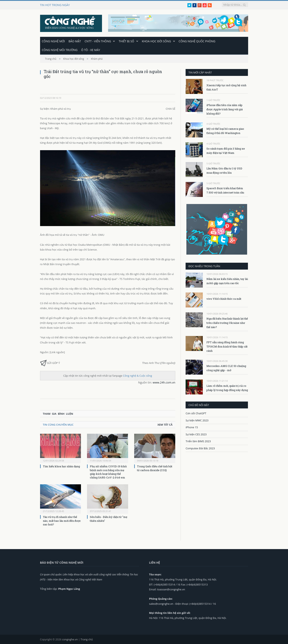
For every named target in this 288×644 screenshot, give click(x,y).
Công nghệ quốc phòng (197, 41)
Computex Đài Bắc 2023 (200, 448)
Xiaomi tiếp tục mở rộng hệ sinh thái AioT (226, 87)
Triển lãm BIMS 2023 (198, 441)
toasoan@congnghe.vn (171, 589)
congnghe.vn (70, 639)
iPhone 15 (192, 427)
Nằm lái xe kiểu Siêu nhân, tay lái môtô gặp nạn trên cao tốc (227, 281)
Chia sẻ (171, 108)
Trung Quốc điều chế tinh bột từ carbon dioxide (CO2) (155, 468)
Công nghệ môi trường (60, 50)
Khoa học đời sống (156, 41)
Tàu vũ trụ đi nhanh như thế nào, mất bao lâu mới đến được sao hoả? (62, 520)
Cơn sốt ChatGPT (196, 413)
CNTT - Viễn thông (98, 41)
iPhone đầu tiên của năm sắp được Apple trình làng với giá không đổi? (225, 109)
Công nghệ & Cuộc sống (138, 375)
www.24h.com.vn (164, 382)
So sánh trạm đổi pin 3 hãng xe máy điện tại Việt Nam (226, 150)
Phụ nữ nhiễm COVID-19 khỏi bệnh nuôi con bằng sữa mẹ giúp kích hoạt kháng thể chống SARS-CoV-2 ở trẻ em (108, 472)
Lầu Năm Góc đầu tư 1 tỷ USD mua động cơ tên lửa (224, 170)
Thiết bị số (126, 41)
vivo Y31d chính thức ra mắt (224, 299)
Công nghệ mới (53, 41)
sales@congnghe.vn (161, 604)
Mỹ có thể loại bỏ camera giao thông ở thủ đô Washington (225, 131)
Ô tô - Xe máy (91, 50)
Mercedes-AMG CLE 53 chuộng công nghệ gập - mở (226, 368)
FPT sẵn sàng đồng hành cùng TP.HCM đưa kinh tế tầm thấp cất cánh (227, 346)
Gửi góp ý (50, 363)
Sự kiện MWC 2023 (197, 420)
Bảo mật (75, 41)
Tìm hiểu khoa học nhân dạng (61, 466)
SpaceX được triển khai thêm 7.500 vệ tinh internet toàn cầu (225, 190)
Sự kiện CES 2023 (196, 434)
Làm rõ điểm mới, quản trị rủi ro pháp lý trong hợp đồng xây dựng (227, 388)
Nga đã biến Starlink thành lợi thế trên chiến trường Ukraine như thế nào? (227, 323)
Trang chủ (87, 639)
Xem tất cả (165, 424)
